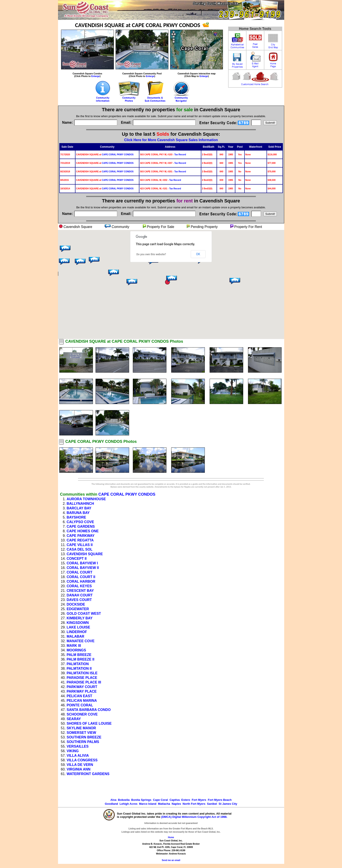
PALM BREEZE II (81, 659)
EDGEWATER (78, 609)
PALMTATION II (79, 669)
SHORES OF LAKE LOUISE (89, 723)
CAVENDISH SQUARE (85, 554)
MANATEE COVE (81, 641)
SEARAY (74, 719)
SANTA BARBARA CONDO (89, 710)
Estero (186, 800)
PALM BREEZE (79, 655)
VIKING (73, 751)
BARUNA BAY (78, 513)
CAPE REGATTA (80, 540)
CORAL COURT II (81, 577)
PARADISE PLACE (82, 678)
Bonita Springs (141, 800)
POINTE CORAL (80, 705)
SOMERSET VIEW (81, 733)
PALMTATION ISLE (82, 673)
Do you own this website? (151, 254)
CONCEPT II (77, 559)
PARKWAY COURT (82, 687)
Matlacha (164, 804)
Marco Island (148, 804)
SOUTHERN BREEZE (84, 737)
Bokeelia (124, 800)
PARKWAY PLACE (82, 691)
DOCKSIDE (76, 604)
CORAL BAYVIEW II (83, 568)
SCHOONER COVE (82, 714)
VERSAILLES (78, 746)
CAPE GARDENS (81, 526)
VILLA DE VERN (80, 765)
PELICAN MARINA (82, 701)
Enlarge (95, 76)
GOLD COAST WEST (84, 614)
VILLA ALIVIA (78, 756)
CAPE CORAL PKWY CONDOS (118, 155)
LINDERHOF (77, 632)
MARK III (74, 646)
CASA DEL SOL (80, 549)
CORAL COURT (80, 572)
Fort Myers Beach (220, 800)
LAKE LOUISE (79, 627)
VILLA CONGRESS (82, 760)
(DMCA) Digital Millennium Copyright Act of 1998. (194, 817)
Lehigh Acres (128, 804)
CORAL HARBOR (81, 581)
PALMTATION (78, 664)
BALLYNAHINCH (80, 504)
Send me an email (171, 860)
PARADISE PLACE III (84, 682)
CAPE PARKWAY (81, 536)
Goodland (111, 804)
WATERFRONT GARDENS (88, 774)
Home (171, 837)
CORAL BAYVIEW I (82, 563)
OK (198, 254)
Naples (176, 804)
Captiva (175, 800)
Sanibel (212, 804)
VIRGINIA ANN (79, 769)
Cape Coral (160, 800)
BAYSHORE (76, 517)
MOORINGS (76, 650)
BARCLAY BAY (79, 508)
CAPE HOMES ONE (83, 531)
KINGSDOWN (78, 623)
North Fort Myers (194, 804)
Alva (113, 800)
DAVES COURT (79, 600)
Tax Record (180, 155)
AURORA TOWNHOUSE (86, 499)
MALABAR (76, 636)
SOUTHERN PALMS (83, 742)
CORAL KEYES (79, 586)
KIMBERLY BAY (80, 618)
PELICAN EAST (80, 696)
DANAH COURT (80, 595)
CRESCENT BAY (80, 591)
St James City (228, 804)
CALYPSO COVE (80, 522)
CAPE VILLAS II (80, 545)
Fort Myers (199, 800)
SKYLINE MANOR (81, 728)
